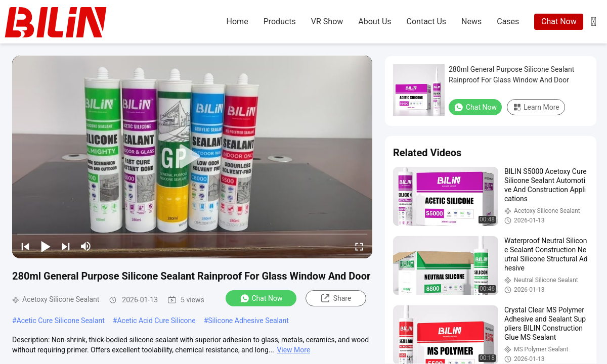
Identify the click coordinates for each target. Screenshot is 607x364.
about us (375, 21)
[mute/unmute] (86, 246)
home (237, 21)
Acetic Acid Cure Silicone (156, 321)
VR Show (327, 21)
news (471, 21)
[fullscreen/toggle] (359, 246)
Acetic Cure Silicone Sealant (61, 321)
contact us (427, 21)
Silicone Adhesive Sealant (248, 321)
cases (508, 21)
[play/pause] (46, 246)
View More (293, 350)
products (280, 21)
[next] (66, 246)
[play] (192, 157)
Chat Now (559, 21)
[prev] (25, 246)
